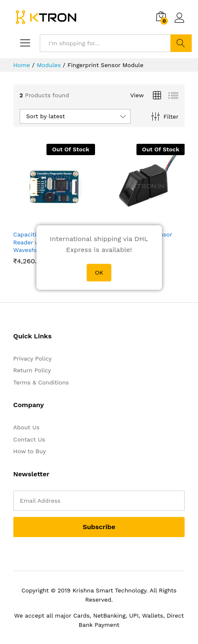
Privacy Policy (33, 358)
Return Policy (32, 370)
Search (181, 43)
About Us (27, 427)
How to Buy (30, 451)
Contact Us (29, 439)
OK (99, 273)
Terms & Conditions (41, 382)
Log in (180, 18)
